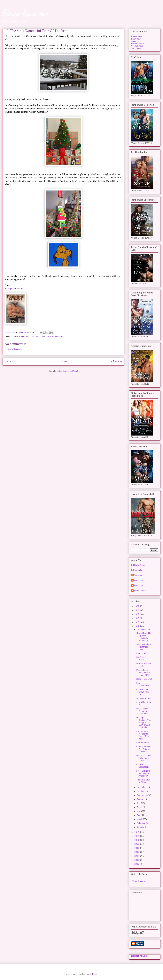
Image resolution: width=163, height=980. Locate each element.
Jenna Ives (45, 336)
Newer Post (11, 362)
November (142, 787)
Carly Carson (137, 37)
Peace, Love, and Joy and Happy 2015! (143, 673)
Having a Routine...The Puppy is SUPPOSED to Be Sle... (144, 722)
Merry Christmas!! (143, 684)
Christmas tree (25, 336)
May (139, 811)
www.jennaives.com (14, 288)
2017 (137, 614)
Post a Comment (15, 349)
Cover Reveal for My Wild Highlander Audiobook (144, 637)
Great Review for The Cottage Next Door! (144, 749)
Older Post (117, 362)
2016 (137, 618)
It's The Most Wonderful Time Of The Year (143, 735)
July (139, 803)
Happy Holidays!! (144, 679)
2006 (137, 860)
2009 (137, 848)
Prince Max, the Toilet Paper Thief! (143, 758)
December (142, 630)
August (140, 799)
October (141, 791)
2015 (137, 622)
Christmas (14, 336)
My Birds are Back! (142, 658)
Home (64, 362)
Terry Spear (136, 48)
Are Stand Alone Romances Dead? (144, 647)
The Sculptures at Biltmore (143, 781)
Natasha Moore (138, 44)
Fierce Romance (26, 13)
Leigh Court (136, 39)
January (141, 827)
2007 (137, 856)
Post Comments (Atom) (69, 371)
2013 (137, 832)
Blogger (95, 974)
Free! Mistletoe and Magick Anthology (143, 773)
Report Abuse (139, 956)
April (139, 815)
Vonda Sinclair (137, 46)
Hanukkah (36, 336)
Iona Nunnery (142, 743)
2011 (137, 840)
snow (61, 336)
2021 (137, 606)
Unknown (138, 580)
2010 (137, 844)
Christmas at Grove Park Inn (143, 692)
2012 (137, 836)
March (140, 819)
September (142, 795)
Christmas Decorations (143, 766)
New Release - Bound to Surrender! (143, 711)
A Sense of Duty (144, 698)
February (141, 823)
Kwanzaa (54, 336)
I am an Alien (142, 653)
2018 (137, 610)
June (139, 807)
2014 (137, 626)
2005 (137, 864)
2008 (137, 852)
